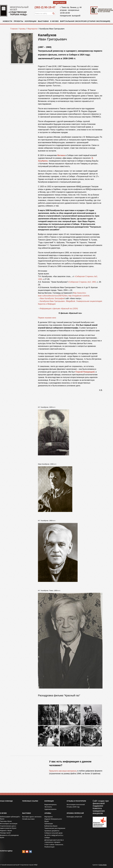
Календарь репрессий (74, 817)
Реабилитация (49, 847)
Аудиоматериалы (50, 809)
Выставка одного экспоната (32, 817)
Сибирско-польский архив (53, 833)
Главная (14, 29)
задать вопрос (60, 2)
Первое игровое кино (47, 318)
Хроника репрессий (75, 813)
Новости (8, 21)
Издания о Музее (6, 831)
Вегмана (61, 155)
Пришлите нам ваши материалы (63, 771)
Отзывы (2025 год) (73, 807)
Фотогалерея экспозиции (9, 824)
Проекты (19, 21)
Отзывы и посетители (76, 801)
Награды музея (5, 833)
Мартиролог (33, 29)
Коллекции (31, 21)
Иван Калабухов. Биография (52, 298)
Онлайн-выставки (28, 819)
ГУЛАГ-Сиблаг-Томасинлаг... (54, 845)
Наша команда (6, 801)
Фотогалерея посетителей (76, 805)
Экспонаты (48, 807)
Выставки (43, 21)
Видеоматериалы (51, 805)
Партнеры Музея (6, 821)
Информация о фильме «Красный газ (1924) (59, 309)
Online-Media (103, 865)
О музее (54, 21)
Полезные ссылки (30, 801)
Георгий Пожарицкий (85, 372)
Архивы (22, 29)
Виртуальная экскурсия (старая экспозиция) (85, 21)
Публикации (49, 824)
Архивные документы (52, 831)
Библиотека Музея (51, 826)
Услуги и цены (6, 851)
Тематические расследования (55, 828)
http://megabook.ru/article (79, 296)
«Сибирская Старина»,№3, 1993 (82, 282)
